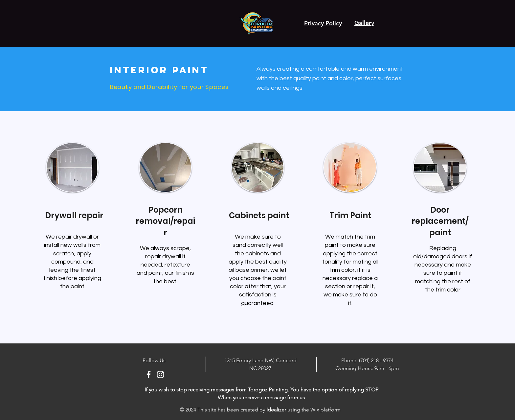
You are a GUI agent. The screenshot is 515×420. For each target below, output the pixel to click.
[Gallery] (364, 23)
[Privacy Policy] (323, 23)
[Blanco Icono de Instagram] (160, 374)
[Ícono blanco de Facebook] (149, 374)
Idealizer (276, 410)
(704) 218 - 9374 (376, 360)
